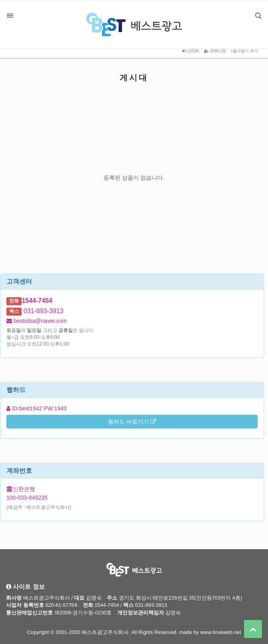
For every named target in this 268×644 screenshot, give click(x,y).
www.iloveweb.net (221, 632)
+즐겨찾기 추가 (244, 51)
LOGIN (191, 51)
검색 (252, 10)
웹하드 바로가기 (132, 422)
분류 (10, 16)
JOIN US (215, 51)
